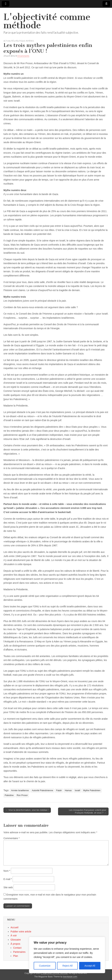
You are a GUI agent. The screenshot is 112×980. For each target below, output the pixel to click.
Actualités (9, 41)
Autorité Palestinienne (42, 790)
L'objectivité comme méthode (47, 21)
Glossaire (16, 940)
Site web (8, 887)
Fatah (59, 790)
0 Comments (23, 56)
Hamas (68, 790)
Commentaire (11, 838)
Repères (30, 41)
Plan (16, 956)
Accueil (14, 927)
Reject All (67, 966)
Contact (17, 948)
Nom (7, 871)
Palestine (9, 795)
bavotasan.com (70, 977)
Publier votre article (21, 932)
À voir (14, 936)
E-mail (8, 879)
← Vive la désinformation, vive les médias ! (27, 810)
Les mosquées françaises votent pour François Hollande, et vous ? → (88, 811)
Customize (45, 966)
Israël (78, 790)
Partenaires (19, 952)
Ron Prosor (22, 795)
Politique (20, 41)
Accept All (90, 966)
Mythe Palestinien (92, 790)
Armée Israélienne (20, 790)
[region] (67, 955)
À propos (15, 944)
